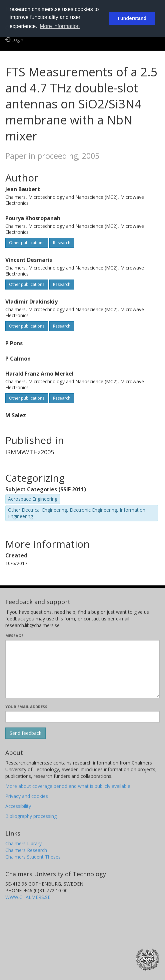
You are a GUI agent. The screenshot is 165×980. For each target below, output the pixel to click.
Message (14, 636)
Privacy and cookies (27, 796)
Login (14, 40)
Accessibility (18, 806)
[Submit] (25, 733)
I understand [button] (132, 18)
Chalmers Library (23, 843)
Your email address (26, 707)
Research (62, 243)
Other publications (27, 243)
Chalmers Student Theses (33, 857)
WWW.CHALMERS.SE (28, 897)
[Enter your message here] (82, 669)
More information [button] (60, 26)
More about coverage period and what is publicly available (68, 786)
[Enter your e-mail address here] (82, 717)
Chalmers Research (26, 850)
